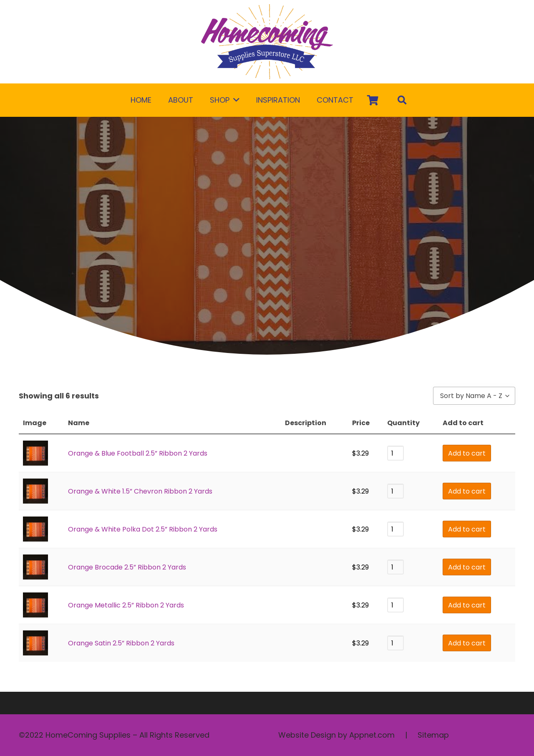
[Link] (267, 42)
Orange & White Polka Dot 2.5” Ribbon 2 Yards (143, 529)
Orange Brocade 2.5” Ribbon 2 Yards (127, 567)
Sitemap (433, 735)
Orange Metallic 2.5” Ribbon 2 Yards (126, 605)
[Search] (402, 100)
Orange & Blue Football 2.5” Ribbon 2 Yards (138, 453)
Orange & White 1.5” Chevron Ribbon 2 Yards (140, 491)
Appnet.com (372, 735)
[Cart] (373, 100)
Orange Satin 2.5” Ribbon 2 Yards (121, 643)
